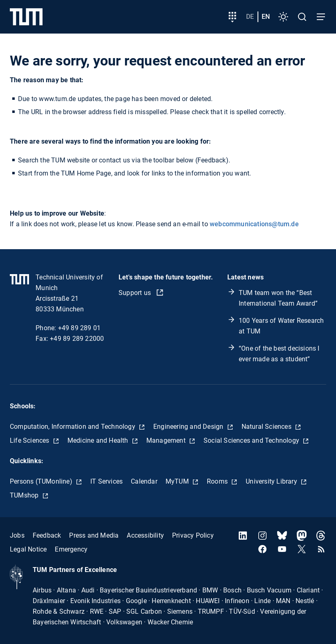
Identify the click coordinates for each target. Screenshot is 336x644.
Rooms (218, 481)
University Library (272, 481)
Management (167, 440)
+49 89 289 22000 (77, 339)
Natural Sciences (267, 427)
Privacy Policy (193, 535)
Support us (136, 293)
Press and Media (94, 535)
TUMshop (25, 495)
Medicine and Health (99, 440)
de (250, 17)
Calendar (144, 481)
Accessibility (145, 535)
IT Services (106, 481)
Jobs (17, 535)
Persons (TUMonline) (42, 481)
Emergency (71, 549)
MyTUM (178, 481)
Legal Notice (28, 549)
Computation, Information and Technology (73, 427)
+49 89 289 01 (80, 328)
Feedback (47, 535)
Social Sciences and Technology (252, 440)
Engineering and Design (189, 427)
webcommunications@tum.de (254, 224)
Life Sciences (30, 440)
